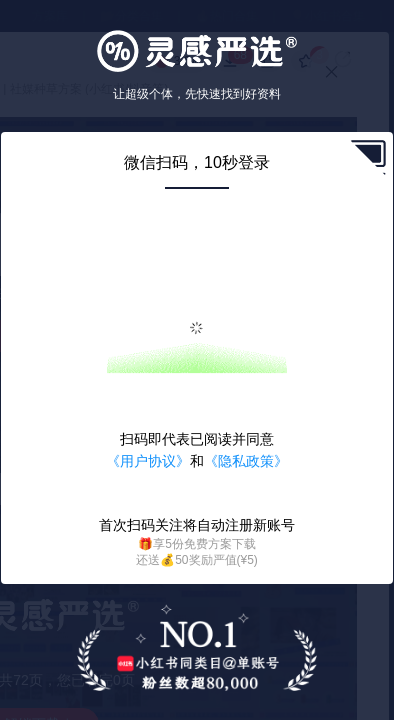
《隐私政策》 (246, 461)
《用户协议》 (148, 461)
